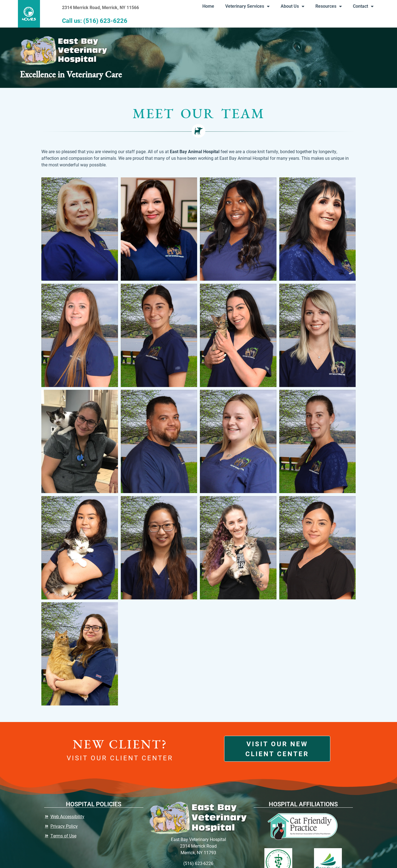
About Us (291, 6)
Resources (327, 6)
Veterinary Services (246, 6)
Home (206, 6)
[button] (31, 14)
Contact (361, 6)
